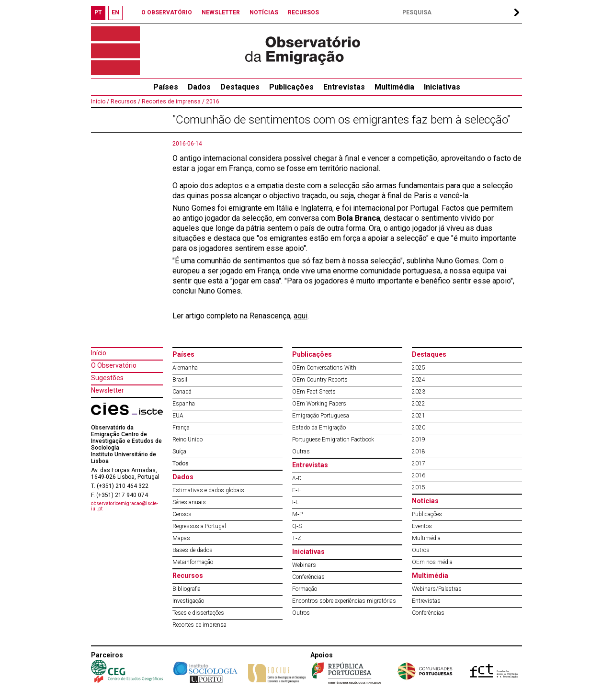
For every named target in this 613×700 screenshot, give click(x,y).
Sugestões (107, 378)
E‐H (297, 490)
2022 (419, 404)
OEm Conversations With (324, 368)
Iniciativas (442, 87)
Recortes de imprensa (199, 625)
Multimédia (394, 87)
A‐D (297, 478)
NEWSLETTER (221, 12)
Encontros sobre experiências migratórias (344, 601)
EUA (178, 416)
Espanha (184, 404)
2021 (419, 416)
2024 (419, 380)
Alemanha (185, 368)
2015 (419, 487)
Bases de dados (193, 550)
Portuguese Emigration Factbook (333, 440)
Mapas (181, 538)
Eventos (422, 526)
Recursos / (125, 102)
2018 (419, 452)
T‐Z (297, 538)
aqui (301, 316)
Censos (182, 514)
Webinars (304, 565)
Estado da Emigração (319, 428)
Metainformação (193, 562)
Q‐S (297, 526)
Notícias (425, 501)
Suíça (179, 452)
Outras (301, 452)
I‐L (295, 502)
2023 (419, 392)
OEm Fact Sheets (314, 392)
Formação (305, 589)
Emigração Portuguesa (321, 416)
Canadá (182, 392)
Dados (199, 87)
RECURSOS (303, 12)
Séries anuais (189, 502)
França (181, 428)
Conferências (308, 577)
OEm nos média (432, 562)
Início (99, 353)
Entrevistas (344, 87)
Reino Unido (187, 440)
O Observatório (114, 365)
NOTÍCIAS (264, 12)
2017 (419, 463)
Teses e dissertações (198, 613)
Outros (301, 613)
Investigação (188, 601)
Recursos (188, 576)
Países (183, 354)
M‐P (297, 514)
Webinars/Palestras (437, 589)
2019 (419, 440)
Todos (181, 463)
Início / (100, 102)
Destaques (240, 87)
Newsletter (108, 390)
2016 (212, 102)
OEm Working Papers (319, 404)
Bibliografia (187, 589)
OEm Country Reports (320, 380)
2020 (419, 428)
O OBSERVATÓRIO (167, 12)
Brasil (180, 380)
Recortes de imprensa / (172, 102)
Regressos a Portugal (199, 526)
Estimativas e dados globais (208, 490)
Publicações (291, 87)
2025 (419, 368)
